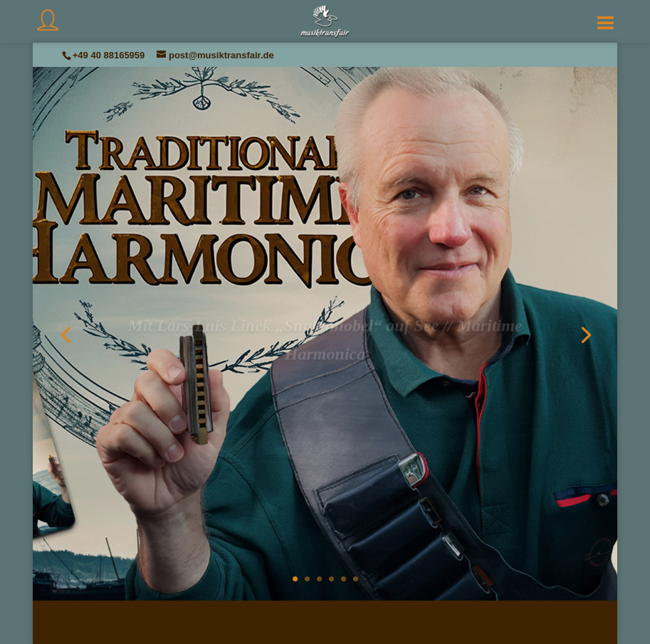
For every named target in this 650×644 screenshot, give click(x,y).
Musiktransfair (316, 383)
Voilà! (325, 400)
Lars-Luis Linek (330, 383)
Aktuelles (325, 383)
